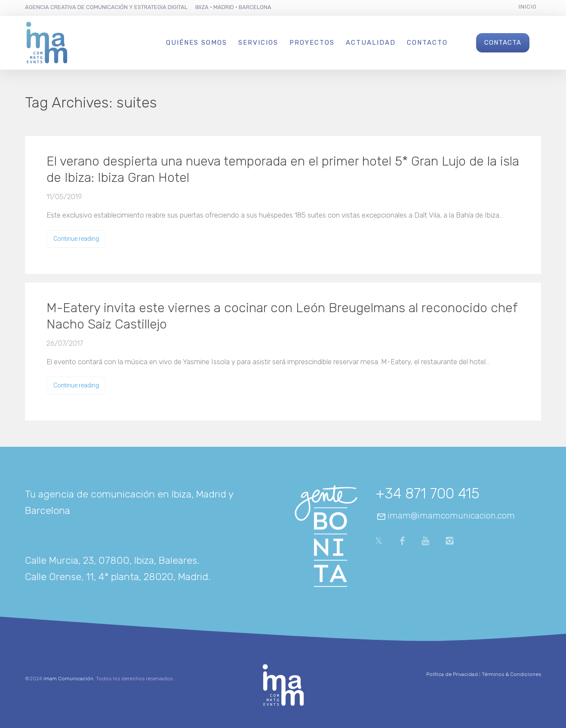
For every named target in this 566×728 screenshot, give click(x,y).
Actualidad (371, 43)
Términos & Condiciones (511, 674)
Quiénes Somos (197, 43)
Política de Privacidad (452, 674)
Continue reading (76, 239)
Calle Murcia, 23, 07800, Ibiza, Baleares (111, 560)
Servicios (258, 43)
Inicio (528, 7)
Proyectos (312, 43)
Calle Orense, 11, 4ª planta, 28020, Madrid (117, 577)
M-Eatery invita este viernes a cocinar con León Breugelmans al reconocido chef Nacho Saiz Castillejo (282, 316)
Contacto (427, 43)
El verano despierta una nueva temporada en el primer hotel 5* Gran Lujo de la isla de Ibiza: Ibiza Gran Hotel (283, 169)
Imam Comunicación (68, 679)
